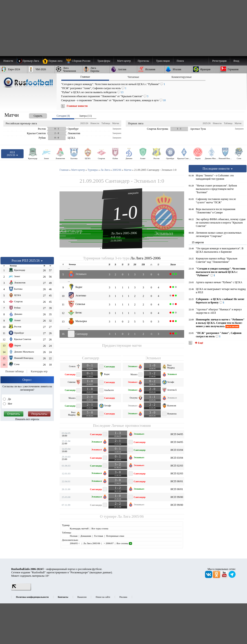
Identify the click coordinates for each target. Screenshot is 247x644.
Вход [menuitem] (236, 61)
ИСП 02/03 (177, 466)
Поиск (180, 61)
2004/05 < (75, 543)
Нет (10, 404)
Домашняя (86, 536)
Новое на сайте (103, 597)
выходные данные (101, 572)
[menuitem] (80, 61)
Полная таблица (14, 371)
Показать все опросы (27, 419)
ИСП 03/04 (177, 450)
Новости (95, 123)
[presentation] (33, 115)
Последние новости (218, 169)
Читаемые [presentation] (133, 77)
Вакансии (82, 597)
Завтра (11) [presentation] (86, 116)
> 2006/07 (108, 543)
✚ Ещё (199, 343)
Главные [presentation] (85, 77)
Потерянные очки (115, 536)
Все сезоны (124, 543)
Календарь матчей (79, 528)
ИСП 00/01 (177, 481)
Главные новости (77, 106)
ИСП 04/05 (177, 434)
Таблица (106, 123)
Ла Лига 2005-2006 (124, 233)
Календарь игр (39, 371)
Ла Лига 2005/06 (131, 516)
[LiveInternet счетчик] (21, 589)
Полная (74, 536)
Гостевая (99, 536)
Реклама (123, 597)
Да (9, 399)
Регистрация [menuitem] (219, 61)
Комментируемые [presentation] (182, 77)
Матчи (116, 123)
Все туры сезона (100, 528)
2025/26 (84, 123)
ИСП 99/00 (177, 497)
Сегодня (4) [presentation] (63, 116)
